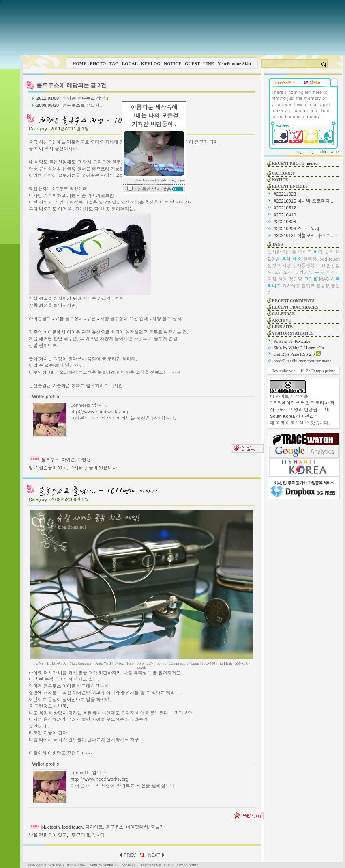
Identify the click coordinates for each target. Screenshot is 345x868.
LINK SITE (282, 327)
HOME (80, 63)
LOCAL (130, 63)
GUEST (192, 63)
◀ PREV (127, 855)
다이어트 (94, 827)
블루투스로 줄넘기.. (83, 105)
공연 (335, 286)
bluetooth (50, 827)
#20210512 (285, 208)
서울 (283, 279)
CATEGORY (284, 173)
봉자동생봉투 (306, 266)
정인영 (296, 279)
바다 (318, 252)
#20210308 (285, 222)
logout (301, 152)
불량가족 (304, 272)
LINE (209, 63)
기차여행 (291, 286)
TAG (114, 63)
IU (323, 266)
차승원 (333, 272)
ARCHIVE (282, 320)
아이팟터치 (137, 827)
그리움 (311, 279)
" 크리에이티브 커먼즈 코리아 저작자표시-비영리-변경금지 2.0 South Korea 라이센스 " (302, 409)
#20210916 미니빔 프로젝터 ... (304, 201)
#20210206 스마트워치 (297, 229)
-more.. (311, 163)
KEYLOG (150, 63)
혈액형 (310, 259)
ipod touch (72, 827)
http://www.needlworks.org (100, 411)
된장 (272, 266)
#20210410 (285, 215)
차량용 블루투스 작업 (85, 98)
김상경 (323, 286)
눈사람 (274, 252)
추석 (286, 259)
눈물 (329, 252)
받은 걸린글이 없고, (48, 468)
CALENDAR (284, 314)
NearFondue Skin (234, 63)
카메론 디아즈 (297, 252)
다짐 (272, 279)
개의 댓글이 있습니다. (95, 468)
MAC (324, 279)
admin (324, 152)
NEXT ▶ (157, 855)
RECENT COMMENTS (293, 301)
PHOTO (98, 63)
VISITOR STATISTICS (293, 333)
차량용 (84, 460)
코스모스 (283, 272)
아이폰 (68, 460)
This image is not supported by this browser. (183, 27)
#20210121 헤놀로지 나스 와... (304, 235)
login (312, 152)
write (335, 152)
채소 (297, 259)
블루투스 (50, 460)
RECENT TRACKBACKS (295, 307)
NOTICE (172, 63)
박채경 (284, 266)
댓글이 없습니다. (89, 835)
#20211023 (285, 194)
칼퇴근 (308, 286)
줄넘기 (157, 827)
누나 (319, 272)
